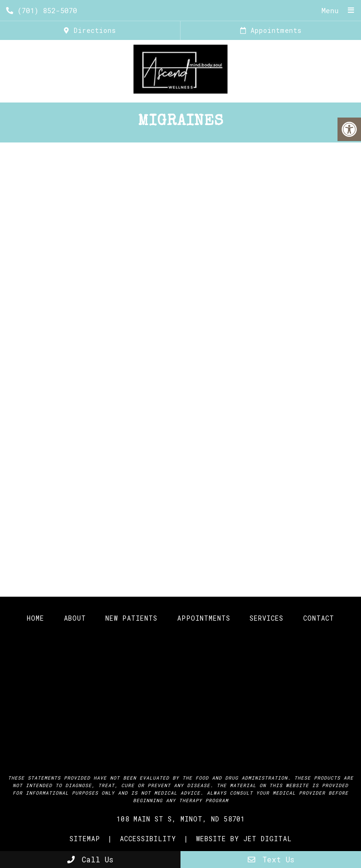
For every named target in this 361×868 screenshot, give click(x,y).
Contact (319, 618)
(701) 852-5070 (42, 10)
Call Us (90, 859)
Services (267, 618)
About (75, 618)
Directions (90, 30)
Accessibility (148, 839)
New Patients (131, 618)
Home (35, 618)
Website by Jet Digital (244, 839)
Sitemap (85, 839)
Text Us (271, 859)
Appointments (271, 30)
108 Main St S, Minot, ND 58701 (181, 819)
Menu (330, 10)
